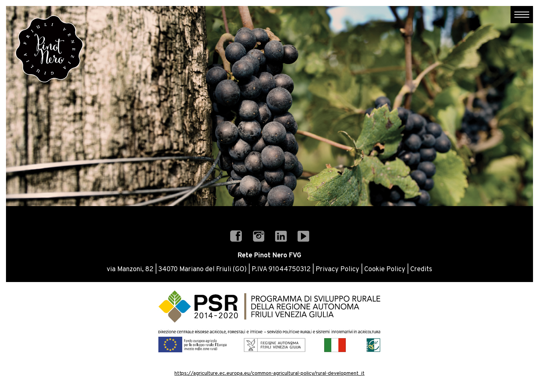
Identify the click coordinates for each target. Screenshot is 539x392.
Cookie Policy (385, 269)
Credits (421, 269)
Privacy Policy (337, 269)
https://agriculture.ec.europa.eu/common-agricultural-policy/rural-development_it (269, 373)
